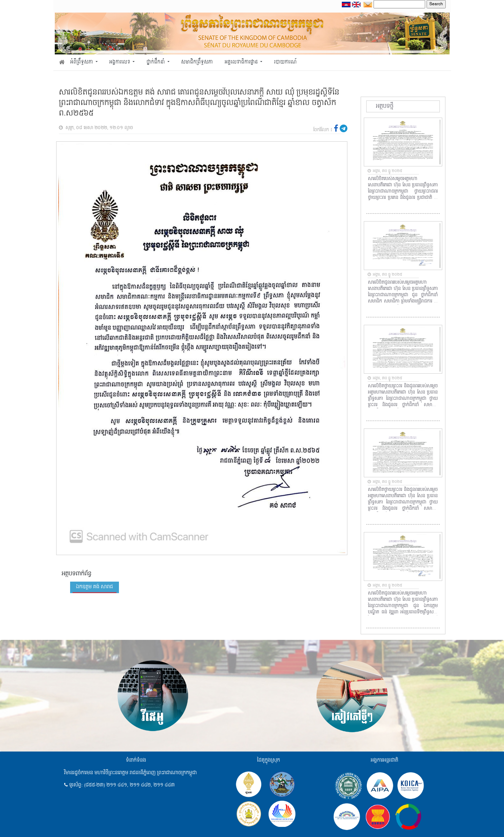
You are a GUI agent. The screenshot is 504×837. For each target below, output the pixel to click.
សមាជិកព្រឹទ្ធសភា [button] (197, 62)
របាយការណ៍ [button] (285, 62)
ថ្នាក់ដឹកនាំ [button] (156, 62)
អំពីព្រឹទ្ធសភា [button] (82, 62)
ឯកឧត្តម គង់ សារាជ (95, 587)
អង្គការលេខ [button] (120, 62)
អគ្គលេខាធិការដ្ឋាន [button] (242, 62)
